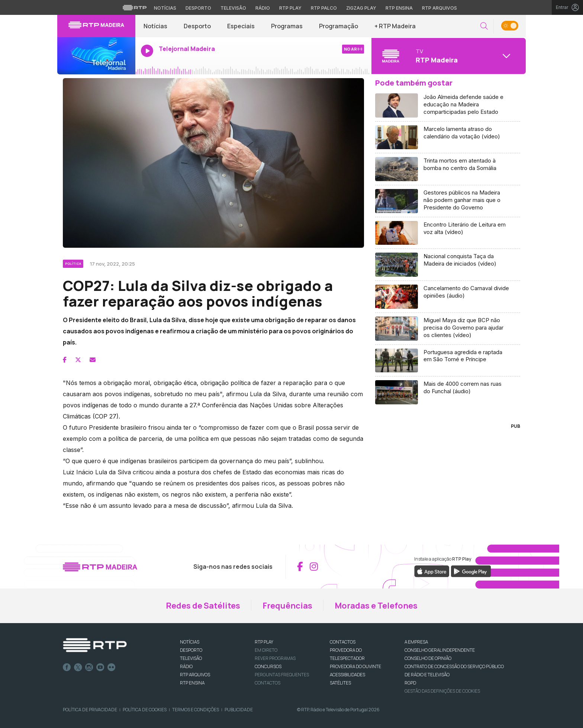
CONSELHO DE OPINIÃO (428, 658)
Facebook (67, 667)
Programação (339, 26)
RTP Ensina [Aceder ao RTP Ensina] (399, 8)
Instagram (89, 667)
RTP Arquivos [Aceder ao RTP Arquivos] (439, 8)
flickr (112, 667)
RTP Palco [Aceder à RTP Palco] (324, 8)
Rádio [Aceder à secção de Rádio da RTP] (263, 8)
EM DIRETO (266, 650)
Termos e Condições (196, 710)
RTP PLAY (264, 642)
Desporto (197, 26)
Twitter (78, 667)
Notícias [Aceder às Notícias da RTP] (165, 8)
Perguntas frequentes (282, 675)
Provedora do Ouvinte (355, 666)
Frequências (287, 606)
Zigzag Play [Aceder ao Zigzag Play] (361, 8)
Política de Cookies (145, 710)
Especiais (241, 26)
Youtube (100, 667)
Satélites (340, 683)
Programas (287, 26)
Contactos (268, 683)
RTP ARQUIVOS (195, 675)
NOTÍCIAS (190, 642)
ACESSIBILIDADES (347, 675)
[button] (484, 26)
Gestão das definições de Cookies (442, 691)
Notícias (155, 26)
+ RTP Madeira (395, 26)
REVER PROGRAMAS (275, 658)
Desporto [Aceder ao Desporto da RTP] (198, 8)
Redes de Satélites (203, 606)
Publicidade (239, 710)
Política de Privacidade (90, 710)
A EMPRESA (416, 642)
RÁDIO (186, 666)
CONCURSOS (268, 666)
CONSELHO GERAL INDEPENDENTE (440, 650)
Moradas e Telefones (376, 606)
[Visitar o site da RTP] (135, 7)
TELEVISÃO (191, 658)
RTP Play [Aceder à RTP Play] (290, 8)
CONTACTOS (343, 642)
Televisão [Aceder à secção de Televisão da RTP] (233, 8)
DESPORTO (191, 650)
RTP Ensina (192, 683)
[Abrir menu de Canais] (448, 56)
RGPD (410, 683)
